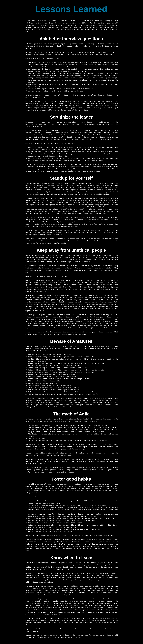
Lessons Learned (71, 9)
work (78, 16)
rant (76, 16)
